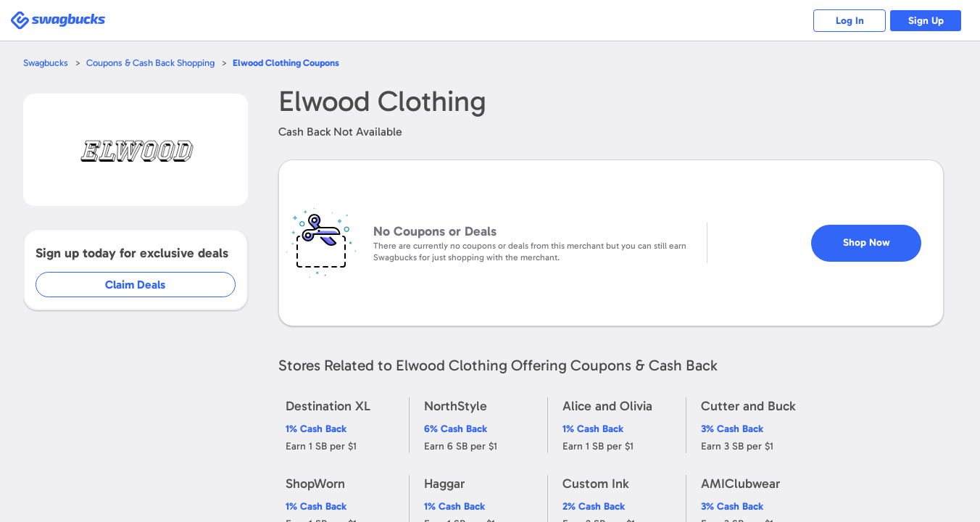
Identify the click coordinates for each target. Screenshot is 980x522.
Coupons (286, 63)
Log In (850, 21)
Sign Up (926, 21)
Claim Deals (146, 285)
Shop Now (879, 237)
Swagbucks (46, 63)
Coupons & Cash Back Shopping (150, 63)
